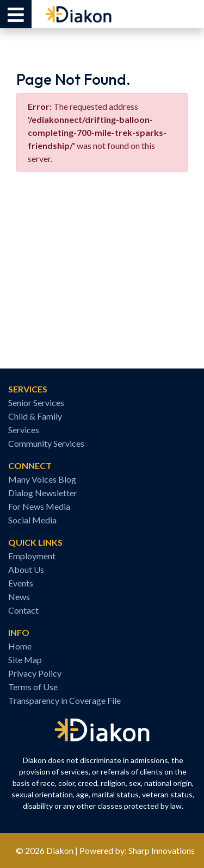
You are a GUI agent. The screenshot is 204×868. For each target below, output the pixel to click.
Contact (23, 610)
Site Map (25, 660)
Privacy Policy (35, 673)
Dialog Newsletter (43, 493)
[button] (16, 14)
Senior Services (36, 402)
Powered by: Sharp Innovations (137, 850)
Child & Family (35, 416)
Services (24, 430)
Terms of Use (33, 687)
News (19, 597)
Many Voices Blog (42, 479)
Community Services (46, 443)
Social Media (32, 520)
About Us (26, 569)
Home (20, 646)
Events (21, 583)
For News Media (39, 506)
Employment (32, 556)
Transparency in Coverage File (64, 700)
